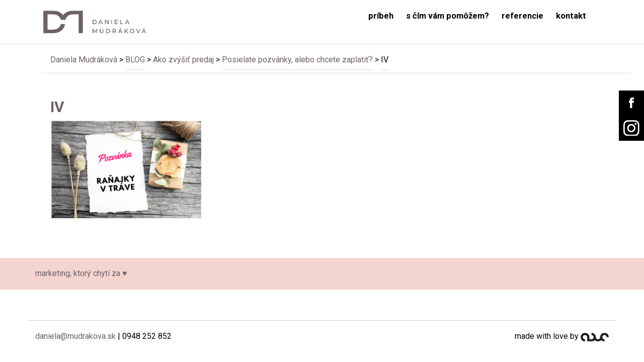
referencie (522, 16)
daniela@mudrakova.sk (75, 336)
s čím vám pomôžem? (448, 16)
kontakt (571, 16)
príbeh (381, 16)
